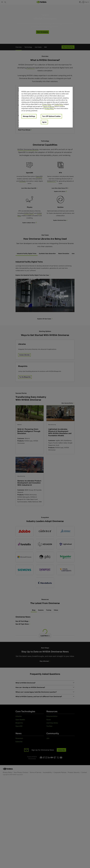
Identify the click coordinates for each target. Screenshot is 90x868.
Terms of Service (49, 106)
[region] (46, 107)
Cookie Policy (59, 104)
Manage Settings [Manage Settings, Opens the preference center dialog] (29, 116)
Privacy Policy (47, 104)
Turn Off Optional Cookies (51, 116)
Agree (44, 122)
